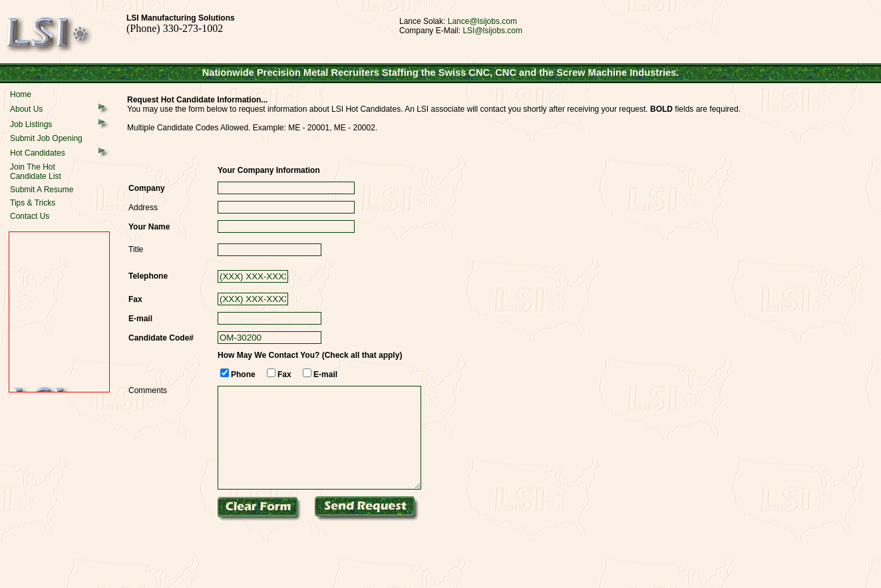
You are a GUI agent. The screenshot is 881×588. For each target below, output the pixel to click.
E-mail (325, 374)
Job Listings (31, 124)
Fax (284, 374)
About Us (26, 109)
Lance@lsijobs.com (482, 21)
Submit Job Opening (46, 138)
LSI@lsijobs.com (492, 31)
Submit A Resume (42, 190)
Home (21, 94)
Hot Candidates (38, 153)
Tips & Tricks (33, 203)
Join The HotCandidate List (36, 172)
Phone (243, 374)
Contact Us (30, 216)
